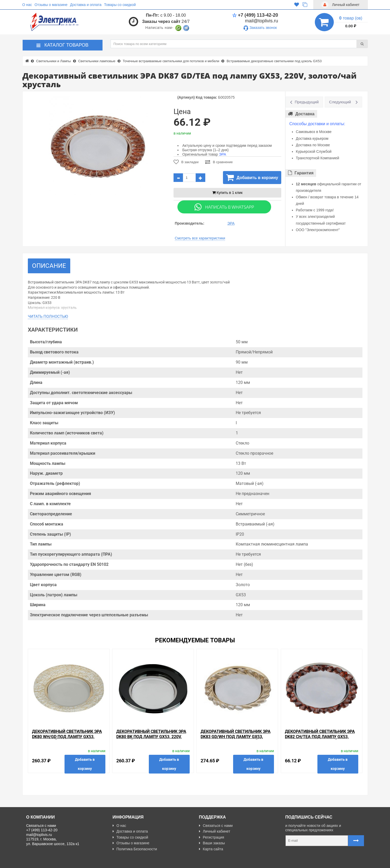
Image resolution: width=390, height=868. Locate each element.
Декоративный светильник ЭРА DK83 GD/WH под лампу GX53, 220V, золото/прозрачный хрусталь (236, 739)
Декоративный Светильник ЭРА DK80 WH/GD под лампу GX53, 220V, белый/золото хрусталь (67, 736)
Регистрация (212, 837)
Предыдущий (307, 102)
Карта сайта (211, 849)
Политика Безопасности (135, 849)
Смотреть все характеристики (200, 238)
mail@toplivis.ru (262, 21)
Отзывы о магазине (51, 5)
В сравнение (219, 162)
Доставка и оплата (86, 5)
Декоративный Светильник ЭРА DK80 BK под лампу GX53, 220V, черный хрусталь (151, 736)
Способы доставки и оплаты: (317, 124)
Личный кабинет (215, 831)
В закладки (186, 162)
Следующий (340, 102)
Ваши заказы (212, 843)
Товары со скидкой (120, 5)
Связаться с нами (216, 826)
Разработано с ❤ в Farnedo (74, 862)
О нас (27, 5)
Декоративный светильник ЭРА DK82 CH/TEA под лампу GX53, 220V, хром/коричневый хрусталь (320, 739)
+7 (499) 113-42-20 (255, 15)
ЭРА (222, 154)
